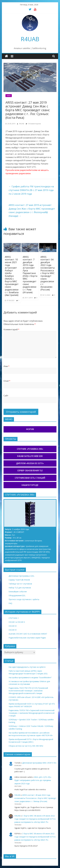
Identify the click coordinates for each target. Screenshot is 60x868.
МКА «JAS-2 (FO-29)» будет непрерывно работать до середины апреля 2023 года (33, 780)
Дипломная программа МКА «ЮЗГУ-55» (39, 763)
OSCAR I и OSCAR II (17, 622)
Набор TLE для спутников (20, 588)
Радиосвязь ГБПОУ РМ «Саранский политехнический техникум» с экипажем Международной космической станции (32, 713)
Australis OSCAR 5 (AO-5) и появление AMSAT (28, 634)
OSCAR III (13, 626)
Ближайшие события (18, 592)
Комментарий (11, 329)
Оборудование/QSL (17, 595)
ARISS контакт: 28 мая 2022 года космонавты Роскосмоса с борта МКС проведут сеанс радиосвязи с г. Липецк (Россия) (35, 798)
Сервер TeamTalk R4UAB (19, 580)
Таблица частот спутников (20, 584)
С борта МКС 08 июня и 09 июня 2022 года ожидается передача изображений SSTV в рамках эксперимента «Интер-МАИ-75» (35, 819)
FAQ (10, 603)
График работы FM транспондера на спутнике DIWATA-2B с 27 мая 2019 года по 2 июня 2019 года (31, 190)
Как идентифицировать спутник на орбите (27, 667)
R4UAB (30, 39)
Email (7, 381)
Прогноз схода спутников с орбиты (24, 599)
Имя (6, 366)
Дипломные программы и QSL (22, 576)
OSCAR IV (13, 630)
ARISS (9, 96)
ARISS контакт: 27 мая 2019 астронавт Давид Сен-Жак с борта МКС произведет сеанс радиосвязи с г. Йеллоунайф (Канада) (32, 210)
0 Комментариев (33, 124)
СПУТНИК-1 (14, 618)
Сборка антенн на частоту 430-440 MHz (26, 746)
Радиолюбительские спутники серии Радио (27, 638)
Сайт (6, 396)
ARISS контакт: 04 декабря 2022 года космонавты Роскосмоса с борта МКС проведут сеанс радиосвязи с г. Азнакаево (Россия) (48, 273)
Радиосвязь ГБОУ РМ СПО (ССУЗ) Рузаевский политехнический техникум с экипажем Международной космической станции (28, 691)
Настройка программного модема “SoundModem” (30, 677)
